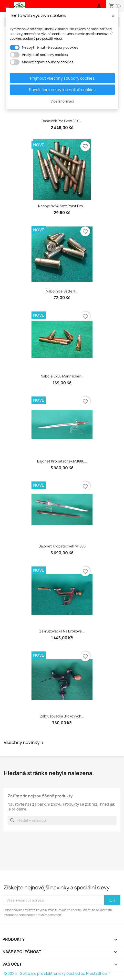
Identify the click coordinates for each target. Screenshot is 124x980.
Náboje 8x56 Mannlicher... (62, 376)
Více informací (62, 101)
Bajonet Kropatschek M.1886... (62, 461)
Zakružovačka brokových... (62, 716)
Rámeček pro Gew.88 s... (62, 121)
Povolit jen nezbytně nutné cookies (62, 90)
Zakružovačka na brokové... (62, 631)
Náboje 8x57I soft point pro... (62, 206)
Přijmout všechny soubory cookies (62, 78)
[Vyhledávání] (62, 820)
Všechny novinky (25, 743)
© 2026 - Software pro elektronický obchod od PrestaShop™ (57, 974)
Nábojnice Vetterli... (62, 291)
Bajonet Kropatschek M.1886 (62, 546)
